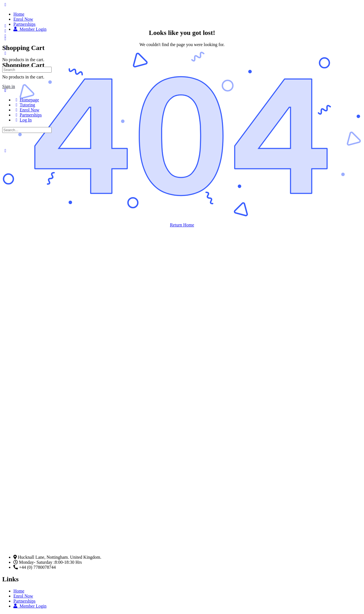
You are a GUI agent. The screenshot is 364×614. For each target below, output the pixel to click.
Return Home (182, 225)
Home (19, 591)
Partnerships (24, 601)
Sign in (9, 86)
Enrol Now (23, 596)
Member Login (30, 606)
